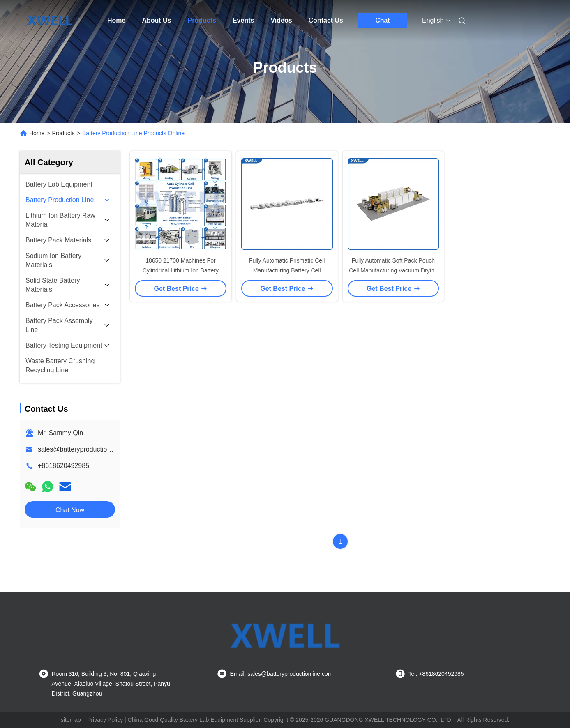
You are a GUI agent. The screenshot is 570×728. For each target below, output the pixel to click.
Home (116, 20)
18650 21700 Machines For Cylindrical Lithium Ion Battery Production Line (181, 270)
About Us (156, 20)
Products (202, 20)
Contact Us (326, 20)
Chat (383, 20)
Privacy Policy (105, 720)
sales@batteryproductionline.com (87, 449)
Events (243, 20)
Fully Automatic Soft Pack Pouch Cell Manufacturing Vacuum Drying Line (393, 270)
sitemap (71, 720)
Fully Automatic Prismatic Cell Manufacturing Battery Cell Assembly (287, 270)
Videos (281, 20)
